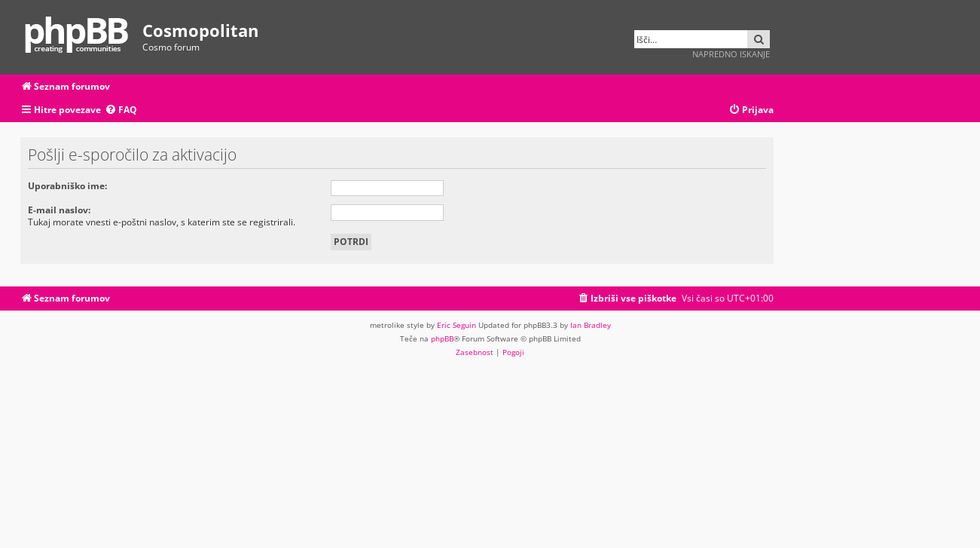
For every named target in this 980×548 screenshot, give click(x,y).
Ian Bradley (591, 325)
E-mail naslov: (59, 210)
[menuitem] (121, 110)
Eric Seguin (456, 325)
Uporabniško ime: (67, 186)
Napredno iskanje (731, 54)
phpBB (442, 338)
